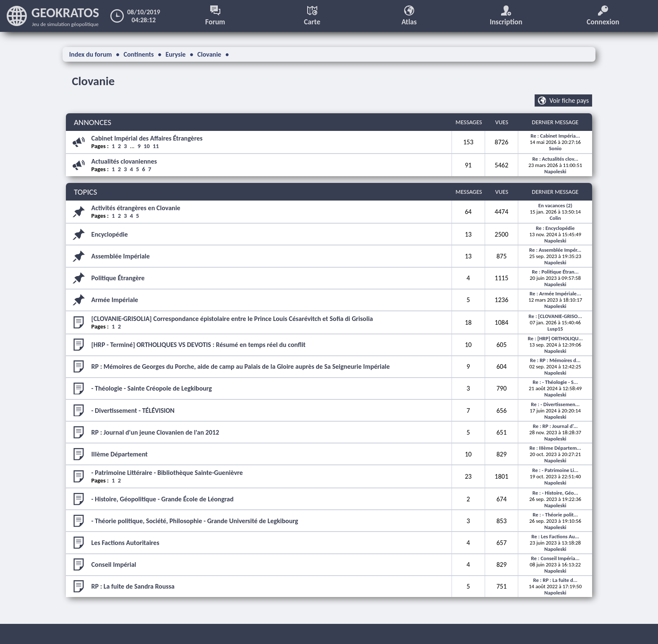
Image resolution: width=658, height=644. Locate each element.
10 (147, 146)
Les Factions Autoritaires (125, 543)
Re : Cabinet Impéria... (555, 136)
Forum (215, 16)
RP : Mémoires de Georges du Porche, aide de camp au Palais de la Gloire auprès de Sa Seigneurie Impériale (241, 366)
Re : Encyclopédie (555, 228)
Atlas (409, 16)
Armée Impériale (115, 300)
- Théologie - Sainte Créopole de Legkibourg (152, 388)
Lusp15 (555, 329)
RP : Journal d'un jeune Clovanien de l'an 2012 (155, 432)
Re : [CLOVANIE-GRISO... (555, 316)
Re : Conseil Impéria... (555, 558)
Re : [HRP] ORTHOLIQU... (555, 338)
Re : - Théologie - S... (555, 382)
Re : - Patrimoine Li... (555, 470)
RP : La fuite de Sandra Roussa (133, 586)
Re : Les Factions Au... (555, 536)
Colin (555, 218)
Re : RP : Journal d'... (555, 426)
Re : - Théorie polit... (555, 515)
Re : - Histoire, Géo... (555, 493)
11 (156, 146)
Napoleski (555, 171)
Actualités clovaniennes (124, 161)
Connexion (603, 16)
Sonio (555, 148)
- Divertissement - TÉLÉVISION (133, 411)
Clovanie (93, 81)
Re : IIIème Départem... (555, 448)
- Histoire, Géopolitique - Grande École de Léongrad (163, 499)
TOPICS (85, 192)
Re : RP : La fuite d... (555, 580)
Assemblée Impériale (121, 256)
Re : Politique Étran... (555, 272)
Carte (312, 16)
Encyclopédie (110, 234)
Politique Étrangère (118, 278)
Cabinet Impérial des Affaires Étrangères (147, 138)
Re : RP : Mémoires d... (555, 360)
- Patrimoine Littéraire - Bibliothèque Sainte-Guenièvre (167, 473)
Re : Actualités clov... (555, 159)
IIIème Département (120, 454)
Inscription (506, 16)
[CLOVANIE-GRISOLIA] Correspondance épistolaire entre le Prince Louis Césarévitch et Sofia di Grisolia (232, 319)
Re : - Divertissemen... (555, 404)
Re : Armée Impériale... (555, 293)
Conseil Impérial (114, 564)
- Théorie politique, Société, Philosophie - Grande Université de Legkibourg (195, 521)
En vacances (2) (555, 205)
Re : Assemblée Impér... (555, 250)
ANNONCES (93, 122)
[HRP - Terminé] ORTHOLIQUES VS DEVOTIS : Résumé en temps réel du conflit (199, 345)
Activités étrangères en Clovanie (136, 208)
